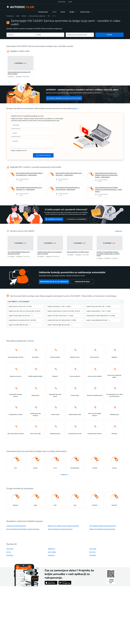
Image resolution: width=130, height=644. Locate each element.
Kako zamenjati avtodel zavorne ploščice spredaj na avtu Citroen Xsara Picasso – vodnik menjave (108, 190)
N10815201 (51, 555)
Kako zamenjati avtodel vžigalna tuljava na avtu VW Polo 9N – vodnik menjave (68, 189)
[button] (73, 12)
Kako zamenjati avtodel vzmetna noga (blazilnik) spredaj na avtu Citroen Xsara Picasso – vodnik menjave (106, 175)
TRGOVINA (62, 2)
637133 (9, 552)
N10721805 (10, 549)
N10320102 (10, 555)
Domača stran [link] (10, 16)
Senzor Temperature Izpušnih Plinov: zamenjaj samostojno (23, 529)
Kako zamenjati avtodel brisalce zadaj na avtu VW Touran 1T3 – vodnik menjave (29, 189)
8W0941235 (51, 549)
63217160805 (52, 552)
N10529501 (93, 555)
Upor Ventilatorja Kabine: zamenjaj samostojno (103, 526)
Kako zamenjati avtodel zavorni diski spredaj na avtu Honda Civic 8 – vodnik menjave (29, 174)
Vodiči (18, 16)
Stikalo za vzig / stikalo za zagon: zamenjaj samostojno (63, 526)
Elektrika (24, 16)
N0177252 (92, 552)
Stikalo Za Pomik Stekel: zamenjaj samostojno (102, 529)
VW (49, 16)
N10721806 (93, 549)
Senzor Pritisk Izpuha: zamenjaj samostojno (60, 529)
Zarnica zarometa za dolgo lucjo (37, 16)
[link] (43, 12)
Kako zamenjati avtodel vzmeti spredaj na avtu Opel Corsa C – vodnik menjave (69, 174)
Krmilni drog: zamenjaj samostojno (16, 526)
